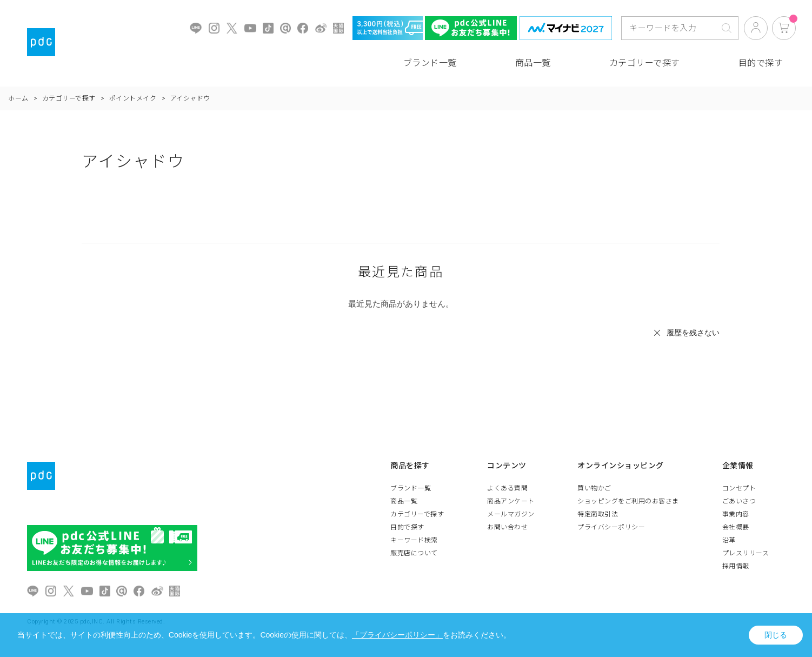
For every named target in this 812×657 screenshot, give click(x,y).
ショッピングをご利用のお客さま (628, 501)
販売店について (414, 553)
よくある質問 (507, 488)
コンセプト (739, 488)
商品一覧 (533, 63)
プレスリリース (746, 553)
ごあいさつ (739, 501)
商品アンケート (511, 501)
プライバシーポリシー (611, 527)
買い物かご (594, 488)
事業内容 (736, 514)
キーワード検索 (414, 540)
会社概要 (736, 527)
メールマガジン (511, 514)
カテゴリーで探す (645, 63)
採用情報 (736, 566)
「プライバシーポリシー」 (397, 635)
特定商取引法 (598, 514)
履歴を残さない (693, 333)
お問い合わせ (507, 527)
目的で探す (761, 63)
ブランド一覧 (430, 63)
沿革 (729, 540)
